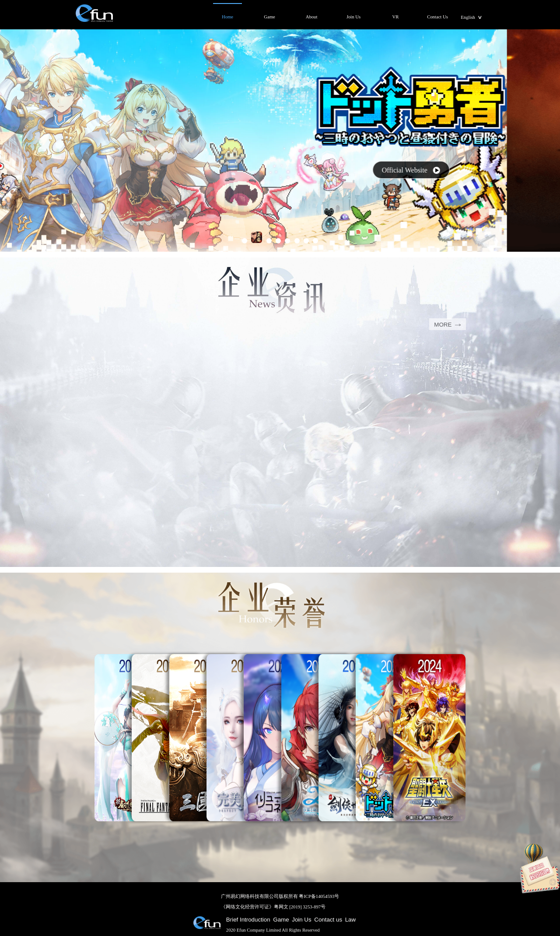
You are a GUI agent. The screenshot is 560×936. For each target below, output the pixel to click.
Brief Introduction (248, 920)
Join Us (301, 920)
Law (350, 920)
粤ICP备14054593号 (319, 896)
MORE (447, 325)
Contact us (328, 920)
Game (281, 920)
